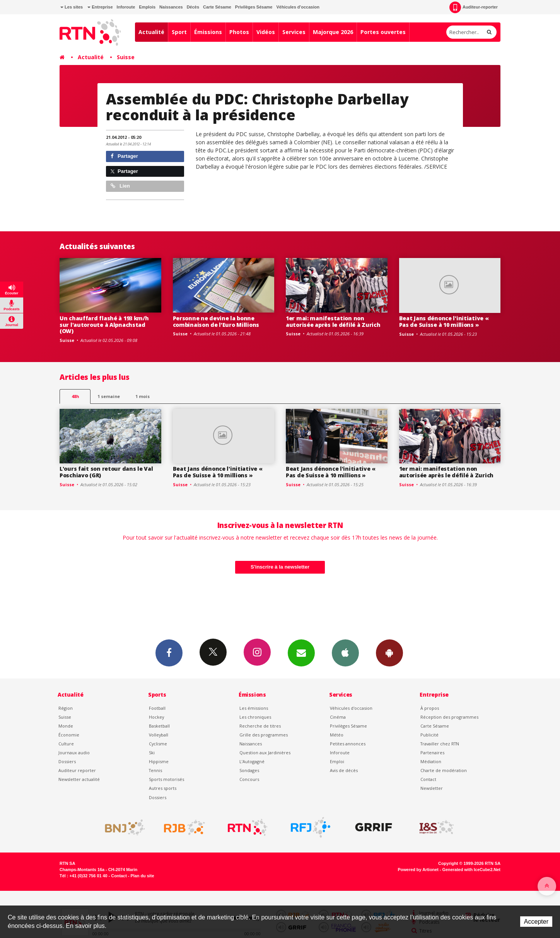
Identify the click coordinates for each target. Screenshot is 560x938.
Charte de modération (444, 770)
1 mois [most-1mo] (143, 396)
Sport (179, 32)
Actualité (151, 32)
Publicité (429, 735)
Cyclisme (158, 744)
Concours (249, 779)
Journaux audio (74, 753)
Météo (337, 735)
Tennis (155, 770)
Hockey (156, 717)
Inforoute (126, 7)
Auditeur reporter (77, 770)
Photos (239, 32)
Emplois (147, 7)
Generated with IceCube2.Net (471, 870)
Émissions (208, 32)
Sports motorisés (166, 779)
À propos (430, 708)
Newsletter (432, 788)
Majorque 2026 (333, 32)
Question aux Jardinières (265, 753)
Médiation (431, 761)
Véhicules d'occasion (298, 7)
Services (294, 32)
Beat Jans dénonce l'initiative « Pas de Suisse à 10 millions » (444, 321)
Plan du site (142, 876)
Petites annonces (348, 744)
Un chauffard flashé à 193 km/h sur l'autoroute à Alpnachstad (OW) (104, 325)
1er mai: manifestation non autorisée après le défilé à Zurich (333, 321)
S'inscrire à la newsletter (280, 567)
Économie (69, 735)
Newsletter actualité (79, 779)
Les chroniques (255, 717)
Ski (152, 753)
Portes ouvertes (383, 32)
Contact (428, 779)
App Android (389, 653)
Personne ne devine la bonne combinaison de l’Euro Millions (216, 321)
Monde (66, 726)
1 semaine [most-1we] (109, 396)
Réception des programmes (449, 717)
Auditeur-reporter (474, 7)
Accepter (536, 922)
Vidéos (266, 32)
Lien (120, 186)
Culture (66, 744)
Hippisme (159, 761)
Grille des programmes (264, 735)
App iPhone (345, 653)
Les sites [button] (72, 7)
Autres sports (163, 788)
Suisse (126, 57)
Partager (124, 156)
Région (66, 708)
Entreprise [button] (100, 7)
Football (157, 708)
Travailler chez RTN (440, 744)
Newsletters (301, 653)
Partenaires (432, 753)
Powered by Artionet (418, 870)
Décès (193, 7)
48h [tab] (75, 396)
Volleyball (159, 735)
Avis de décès (344, 770)
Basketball (159, 726)
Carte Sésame (217, 7)
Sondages (249, 770)
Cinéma (338, 717)
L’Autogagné (252, 761)
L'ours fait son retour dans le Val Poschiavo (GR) (106, 472)
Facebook (169, 653)
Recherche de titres (260, 726)
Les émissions (254, 708)
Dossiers (67, 761)
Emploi (337, 761)
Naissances (171, 7)
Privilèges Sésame (254, 7)
